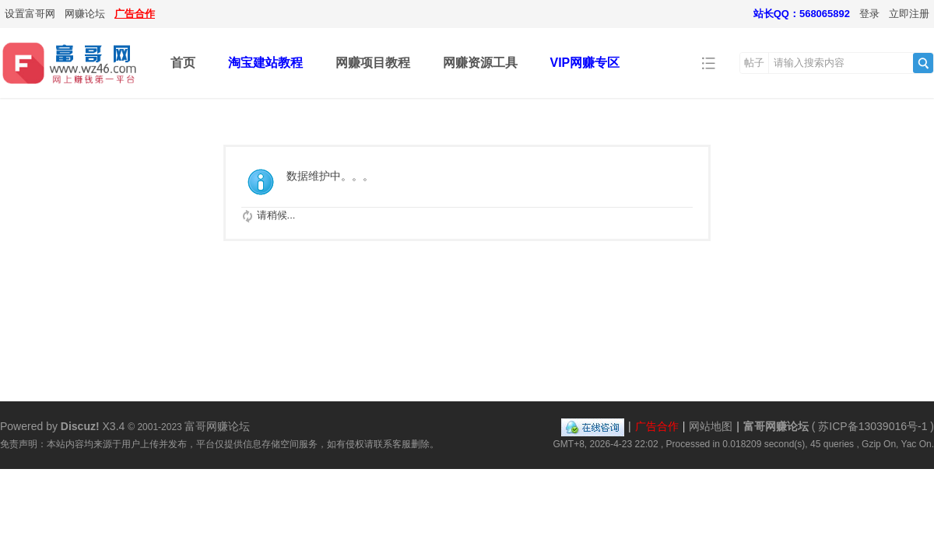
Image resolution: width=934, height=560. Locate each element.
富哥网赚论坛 (776, 426)
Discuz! (80, 426)
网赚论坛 (85, 14)
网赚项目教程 (373, 63)
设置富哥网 (30, 14)
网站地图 (711, 426)
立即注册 (909, 14)
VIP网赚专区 (585, 63)
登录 (869, 14)
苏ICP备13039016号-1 (873, 426)
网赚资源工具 (480, 63)
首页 (183, 63)
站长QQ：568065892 (802, 14)
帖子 (754, 63)
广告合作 (135, 14)
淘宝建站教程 (265, 63)
